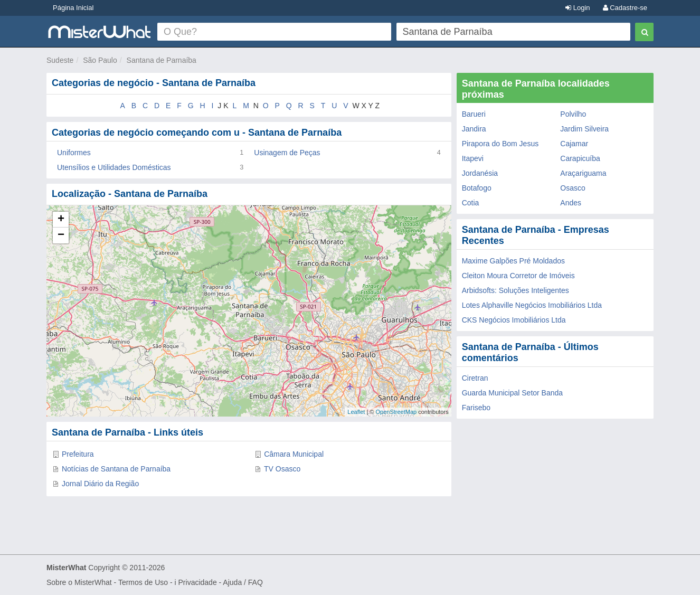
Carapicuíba (580, 158)
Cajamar (574, 144)
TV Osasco (282, 469)
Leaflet (356, 412)
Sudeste (60, 60)
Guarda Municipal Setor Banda (512, 393)
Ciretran (475, 378)
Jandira (474, 129)
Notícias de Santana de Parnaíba (116, 469)
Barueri (474, 114)
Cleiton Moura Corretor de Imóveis (518, 276)
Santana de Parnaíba (162, 60)
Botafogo (477, 188)
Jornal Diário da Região (100, 484)
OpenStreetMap (396, 412)
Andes (571, 203)
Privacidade (198, 582)
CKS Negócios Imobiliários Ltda (514, 320)
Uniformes (74, 153)
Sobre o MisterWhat (79, 582)
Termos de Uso (143, 582)
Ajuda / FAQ (243, 582)
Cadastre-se (625, 8)
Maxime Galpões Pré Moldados (513, 261)
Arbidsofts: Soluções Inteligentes (515, 290)
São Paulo (100, 60)
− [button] (61, 235)
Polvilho (573, 114)
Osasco (573, 188)
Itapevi (473, 158)
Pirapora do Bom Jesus (500, 144)
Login (578, 8)
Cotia (471, 203)
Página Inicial (73, 8)
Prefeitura (78, 454)
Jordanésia (480, 173)
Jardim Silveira (584, 129)
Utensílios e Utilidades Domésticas (114, 167)
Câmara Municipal (294, 454)
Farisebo (476, 408)
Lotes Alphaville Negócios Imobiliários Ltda (532, 305)
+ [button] (61, 220)
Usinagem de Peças (287, 153)
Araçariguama (583, 173)
